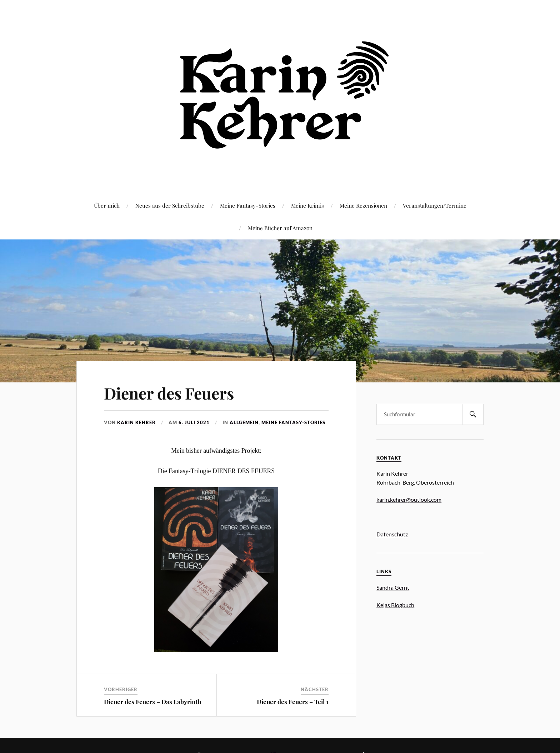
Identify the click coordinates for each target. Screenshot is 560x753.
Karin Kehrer (136, 422)
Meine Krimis (307, 205)
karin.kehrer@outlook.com (409, 499)
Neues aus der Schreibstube (170, 205)
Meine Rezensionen (363, 205)
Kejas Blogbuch (395, 605)
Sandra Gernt (393, 587)
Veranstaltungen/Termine (435, 205)
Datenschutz (392, 534)
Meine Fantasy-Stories (248, 205)
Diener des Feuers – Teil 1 (293, 702)
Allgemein (244, 422)
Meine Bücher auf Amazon (280, 228)
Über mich (107, 205)
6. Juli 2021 (194, 422)
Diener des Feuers (169, 393)
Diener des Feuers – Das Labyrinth (152, 702)
